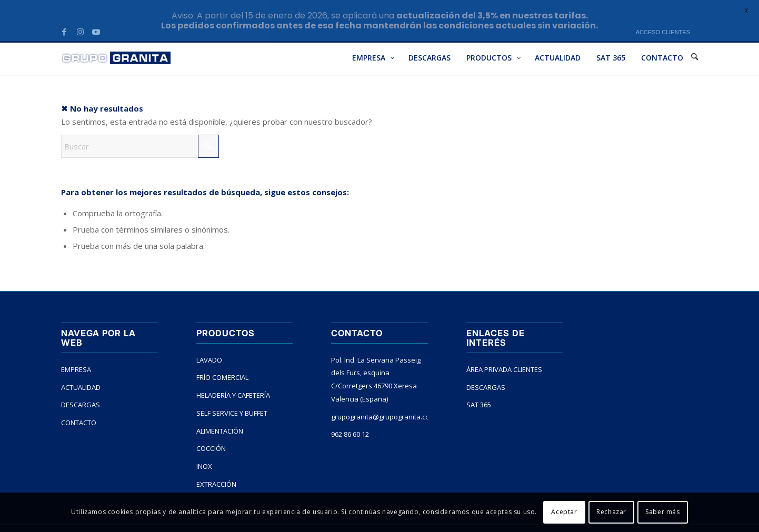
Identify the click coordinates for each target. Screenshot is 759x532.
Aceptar (564, 512)
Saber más (662, 512)
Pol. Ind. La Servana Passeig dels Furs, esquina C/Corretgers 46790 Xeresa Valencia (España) (376, 362)
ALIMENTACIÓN (220, 413)
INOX (204, 448)
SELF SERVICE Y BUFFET (232, 395)
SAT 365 (479, 387)
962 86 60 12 (350, 416)
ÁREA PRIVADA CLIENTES (504, 352)
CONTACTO (79, 405)
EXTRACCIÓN (216, 466)
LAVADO (209, 342)
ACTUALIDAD (81, 369)
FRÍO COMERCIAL (222, 359)
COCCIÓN (211, 430)
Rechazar (611, 512)
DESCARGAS (81, 387)
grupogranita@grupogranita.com (379, 399)
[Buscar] (140, 128)
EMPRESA (76, 352)
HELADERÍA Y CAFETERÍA (233, 377)
